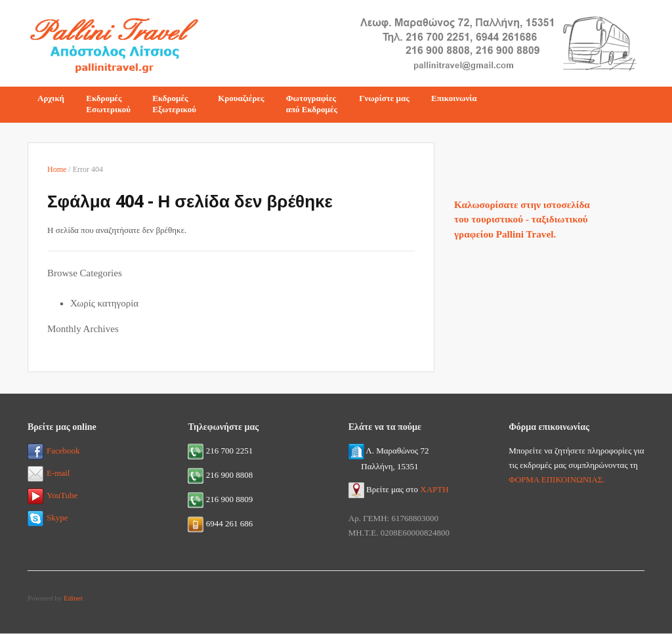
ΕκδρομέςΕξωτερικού (174, 104)
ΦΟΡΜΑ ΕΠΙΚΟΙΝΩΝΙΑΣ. (556, 479)
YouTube (52, 495)
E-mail (49, 473)
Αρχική (51, 98)
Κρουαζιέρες (241, 98)
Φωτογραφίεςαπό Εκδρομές (312, 104)
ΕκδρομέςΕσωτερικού (108, 104)
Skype (48, 518)
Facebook (54, 451)
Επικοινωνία (454, 98)
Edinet (73, 598)
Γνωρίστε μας (384, 98)
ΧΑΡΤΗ (434, 489)
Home (57, 169)
